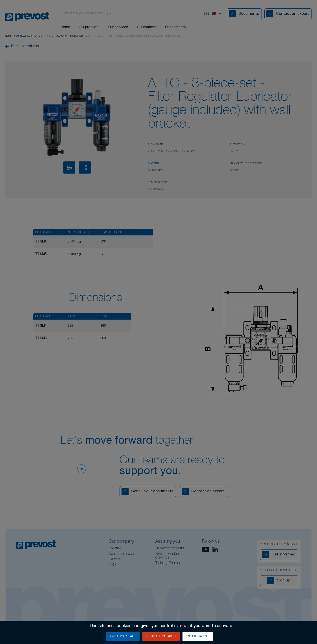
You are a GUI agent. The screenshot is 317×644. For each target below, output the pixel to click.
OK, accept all (123, 637)
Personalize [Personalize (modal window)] (197, 637)
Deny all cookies (161, 637)
